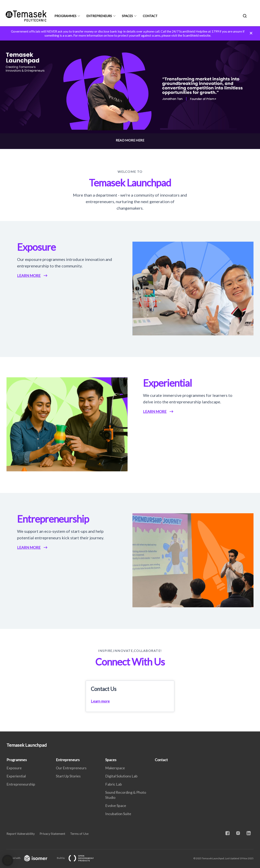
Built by (79, 858)
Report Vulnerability (21, 834)
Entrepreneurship (21, 784)
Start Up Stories (68, 776)
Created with (30, 858)
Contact (150, 16)
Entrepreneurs (99, 16)
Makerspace (115, 768)
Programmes (65, 16)
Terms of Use (79, 834)
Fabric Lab (114, 784)
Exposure (14, 768)
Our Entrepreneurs (71, 768)
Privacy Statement (52, 834)
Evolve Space (116, 806)
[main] (130, 379)
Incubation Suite (118, 814)
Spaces (127, 16)
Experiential (16, 776)
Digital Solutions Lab (121, 776)
